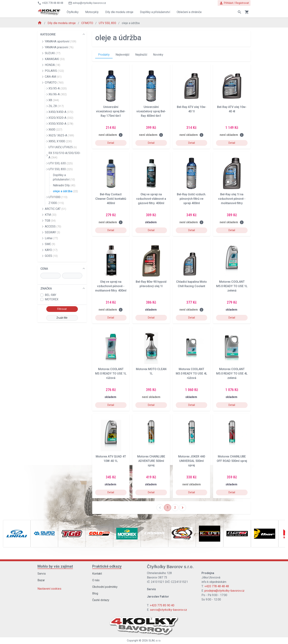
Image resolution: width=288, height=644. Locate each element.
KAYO (51, 250)
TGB (50, 221)
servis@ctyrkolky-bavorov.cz (168, 610)
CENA (44, 269)
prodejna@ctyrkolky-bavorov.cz (224, 591)
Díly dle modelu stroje (62, 23)
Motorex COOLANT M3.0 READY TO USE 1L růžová (111, 373)
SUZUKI (53, 53)
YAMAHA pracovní (59, 47)
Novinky (158, 55)
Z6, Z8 (56, 106)
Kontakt (97, 574)
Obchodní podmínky (105, 587)
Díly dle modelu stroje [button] (119, 12)
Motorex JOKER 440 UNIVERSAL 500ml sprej (192, 461)
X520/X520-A (61, 118)
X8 (54, 100)
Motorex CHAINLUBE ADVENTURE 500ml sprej (151, 461)
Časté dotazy (101, 600)
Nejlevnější (122, 55)
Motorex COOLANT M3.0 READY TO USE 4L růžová (191, 373)
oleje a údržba (65, 191)
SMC (50, 244)
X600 (55, 130)
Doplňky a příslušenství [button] (155, 12)
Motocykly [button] (92, 12)
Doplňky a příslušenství (64, 177)
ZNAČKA (46, 288)
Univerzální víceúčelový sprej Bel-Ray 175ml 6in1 (111, 111)
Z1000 (56, 203)
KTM (51, 215)
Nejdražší (141, 55)
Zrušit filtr (62, 318)
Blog (95, 593)
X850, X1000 (60, 141)
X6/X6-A (58, 94)
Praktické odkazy (107, 566)
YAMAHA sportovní (61, 41)
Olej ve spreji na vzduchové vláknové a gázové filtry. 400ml (151, 199)
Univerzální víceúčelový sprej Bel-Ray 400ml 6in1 (151, 111)
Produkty (104, 55)
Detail (111, 143)
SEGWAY (52, 232)
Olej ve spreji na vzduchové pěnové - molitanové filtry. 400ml (111, 286)
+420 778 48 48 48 (217, 586)
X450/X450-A (61, 112)
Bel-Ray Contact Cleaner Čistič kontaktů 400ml (111, 199)
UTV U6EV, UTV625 (63, 147)
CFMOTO (88, 23)
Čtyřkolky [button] (73, 12)
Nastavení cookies (49, 589)
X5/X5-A (58, 88)
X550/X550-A (61, 124)
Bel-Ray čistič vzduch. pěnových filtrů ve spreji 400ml (191, 199)
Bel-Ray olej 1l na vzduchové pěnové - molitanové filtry (232, 199)
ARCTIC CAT (55, 209)
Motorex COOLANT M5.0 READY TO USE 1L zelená (232, 286)
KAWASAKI (55, 59)
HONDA (53, 65)
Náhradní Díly (64, 185)
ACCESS (53, 226)
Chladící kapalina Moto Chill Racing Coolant (191, 284)
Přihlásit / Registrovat (234, 3)
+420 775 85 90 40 (162, 605)
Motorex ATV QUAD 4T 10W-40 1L (111, 459)
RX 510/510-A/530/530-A (65, 155)
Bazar (41, 580)
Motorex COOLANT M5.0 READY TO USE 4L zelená (232, 373)
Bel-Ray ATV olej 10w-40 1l (192, 109)
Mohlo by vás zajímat (55, 566)
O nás (96, 580)
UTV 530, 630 (61, 163)
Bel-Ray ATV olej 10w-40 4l (232, 109)
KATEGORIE (48, 34)
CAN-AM (53, 77)
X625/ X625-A (61, 135)
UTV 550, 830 (108, 23)
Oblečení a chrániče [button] (189, 12)
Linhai (51, 238)
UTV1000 (58, 197)
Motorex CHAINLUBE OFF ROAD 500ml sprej (232, 459)
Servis (42, 574)
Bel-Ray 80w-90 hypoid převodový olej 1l (151, 284)
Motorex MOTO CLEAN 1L (151, 371)
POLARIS (54, 71)
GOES (51, 256)
